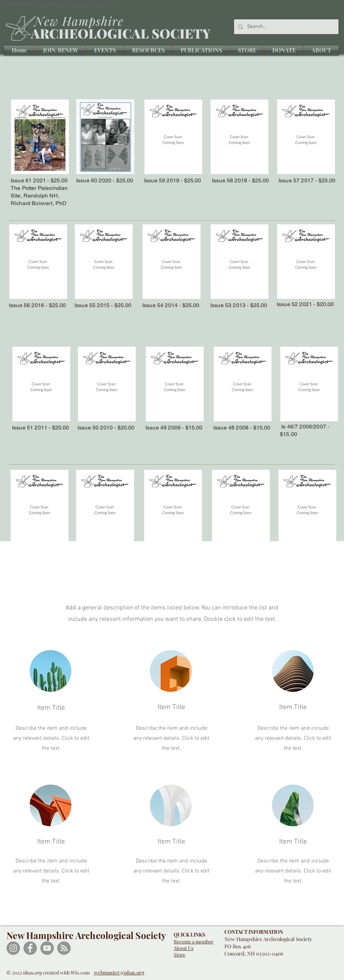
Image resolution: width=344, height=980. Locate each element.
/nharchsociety (94, 4)
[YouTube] (47, 948)
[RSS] (64, 948)
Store (180, 955)
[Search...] (286, 27)
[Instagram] (13, 948)
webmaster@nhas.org (119, 972)
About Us (184, 948)
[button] (105, 50)
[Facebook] (30, 948)
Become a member (194, 942)
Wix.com (82, 973)
